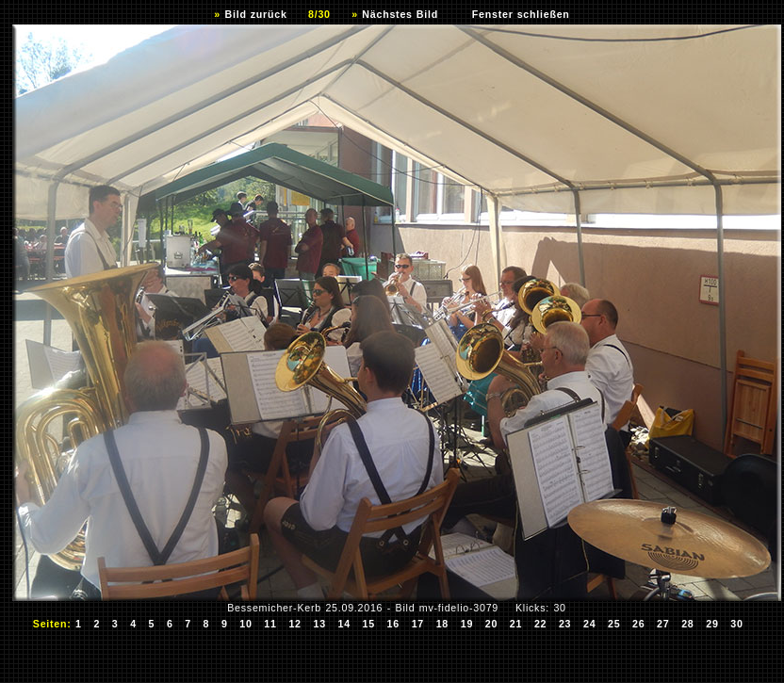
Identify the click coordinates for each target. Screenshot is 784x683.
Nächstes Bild (400, 14)
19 (467, 624)
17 (418, 624)
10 (246, 624)
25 (614, 624)
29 (712, 624)
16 (394, 624)
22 (541, 624)
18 (443, 624)
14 (344, 624)
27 (663, 624)
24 (590, 624)
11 (270, 624)
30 (737, 624)
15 (368, 624)
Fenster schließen (521, 14)
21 (516, 624)
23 (565, 624)
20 (492, 624)
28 (688, 624)
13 (319, 624)
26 (639, 624)
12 (295, 624)
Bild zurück (256, 14)
